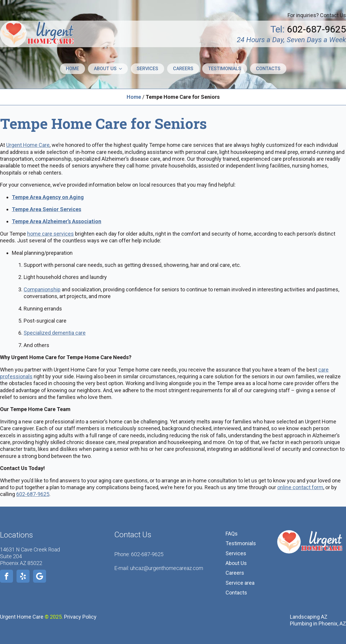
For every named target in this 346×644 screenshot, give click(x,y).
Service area (240, 583)
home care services (50, 234)
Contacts (268, 69)
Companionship (42, 289)
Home (72, 69)
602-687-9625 (33, 494)
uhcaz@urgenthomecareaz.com (167, 568)
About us (105, 69)
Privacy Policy (80, 617)
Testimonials (225, 69)
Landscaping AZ (309, 617)
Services (147, 69)
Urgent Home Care (28, 145)
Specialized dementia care (55, 333)
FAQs (232, 534)
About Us (236, 563)
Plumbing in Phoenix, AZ (318, 624)
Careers (183, 69)
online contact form (300, 487)
